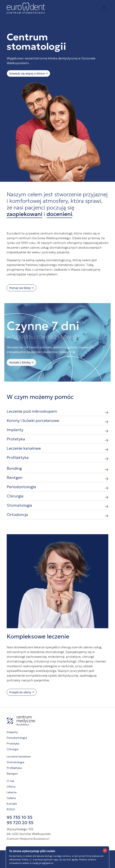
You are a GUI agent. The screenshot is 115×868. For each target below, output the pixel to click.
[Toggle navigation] (104, 8)
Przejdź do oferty (22, 692)
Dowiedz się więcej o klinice (28, 73)
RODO (11, 809)
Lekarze (12, 792)
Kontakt (12, 804)
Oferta (11, 787)
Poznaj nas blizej (21, 288)
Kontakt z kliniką (21, 362)
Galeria (11, 798)
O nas (11, 781)
